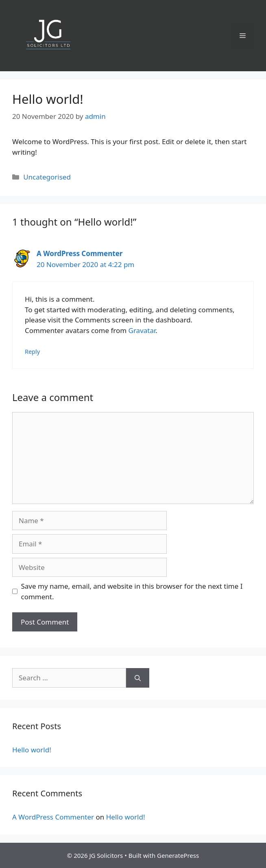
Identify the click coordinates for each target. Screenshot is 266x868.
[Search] (138, 678)
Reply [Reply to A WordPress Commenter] (32, 352)
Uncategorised (47, 177)
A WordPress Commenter (80, 253)
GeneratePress (178, 855)
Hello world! (32, 750)
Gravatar (142, 330)
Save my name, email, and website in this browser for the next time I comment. (132, 591)
